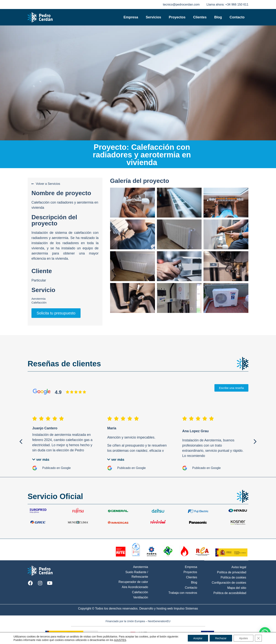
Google (66, 468)
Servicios (153, 17)
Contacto (237, 17)
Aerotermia (38, 299)
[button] (21, 442)
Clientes (200, 17)
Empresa (131, 17)
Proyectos (177, 17)
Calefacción (39, 302)
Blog (218, 17)
